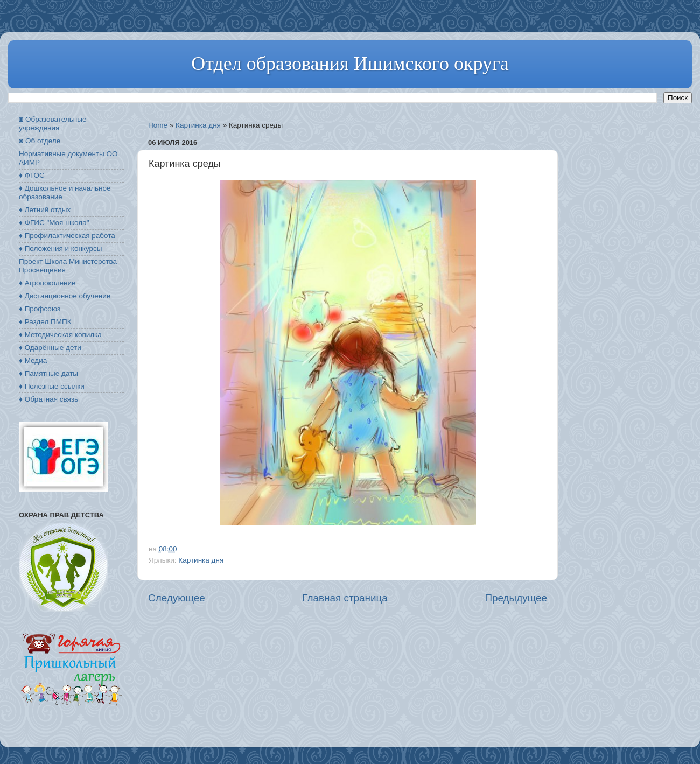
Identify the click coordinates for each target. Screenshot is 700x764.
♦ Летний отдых (45, 210)
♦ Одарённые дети (50, 348)
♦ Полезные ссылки (52, 386)
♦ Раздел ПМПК (45, 322)
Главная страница (345, 598)
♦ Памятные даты (48, 373)
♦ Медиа (33, 360)
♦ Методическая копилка (60, 335)
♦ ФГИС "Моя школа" (54, 223)
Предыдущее (516, 598)
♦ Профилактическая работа (67, 236)
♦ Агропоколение (47, 283)
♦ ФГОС (32, 175)
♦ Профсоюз (40, 309)
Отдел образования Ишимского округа (350, 64)
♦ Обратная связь (48, 399)
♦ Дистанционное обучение (65, 296)
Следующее (177, 598)
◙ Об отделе (40, 141)
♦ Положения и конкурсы (60, 248)
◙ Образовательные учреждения (52, 124)
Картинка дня (198, 125)
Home (158, 125)
